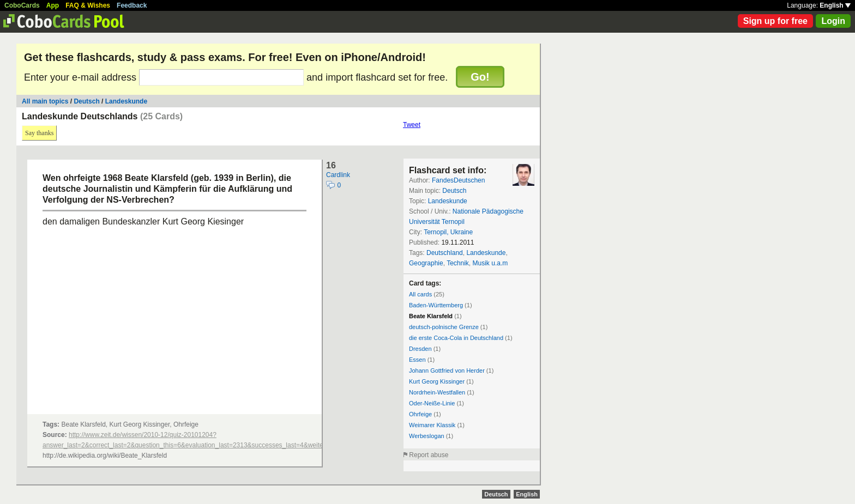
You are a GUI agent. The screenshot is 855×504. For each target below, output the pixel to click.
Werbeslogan (427, 436)
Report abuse (429, 455)
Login (833, 21)
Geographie (426, 263)
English (835, 5)
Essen (417, 360)
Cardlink (338, 175)
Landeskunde (126, 101)
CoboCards (22, 5)
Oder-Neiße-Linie (432, 403)
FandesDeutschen (458, 180)
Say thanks (39, 133)
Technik (458, 263)
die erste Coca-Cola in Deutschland (456, 338)
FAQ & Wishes (88, 5)
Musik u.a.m (490, 263)
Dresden (420, 349)
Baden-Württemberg (436, 305)
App (53, 5)
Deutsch (86, 101)
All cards (420, 294)
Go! (480, 77)
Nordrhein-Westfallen (437, 392)
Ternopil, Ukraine (448, 232)
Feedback (132, 5)
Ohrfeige (420, 414)
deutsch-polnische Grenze (444, 327)
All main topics (45, 101)
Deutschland (445, 253)
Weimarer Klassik (432, 425)
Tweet (412, 125)
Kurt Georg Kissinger (437, 381)
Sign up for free (775, 21)
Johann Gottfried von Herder (447, 371)
